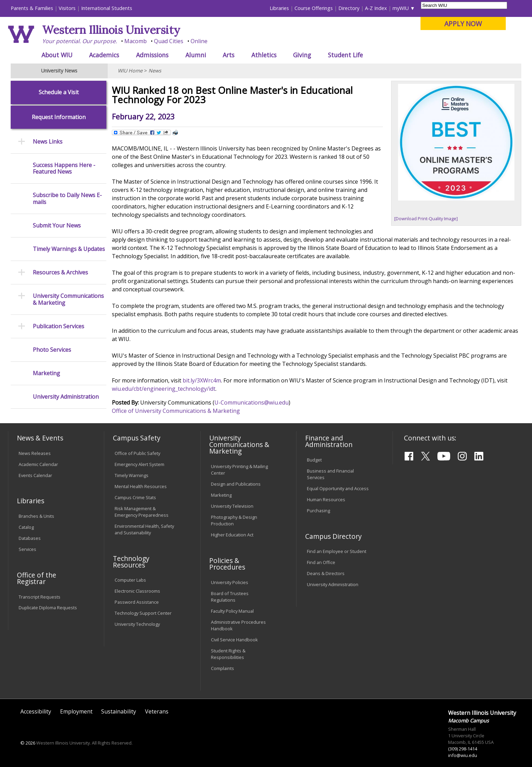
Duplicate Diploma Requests (48, 608)
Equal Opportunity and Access (338, 488)
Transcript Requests (40, 597)
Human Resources (326, 499)
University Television (232, 506)
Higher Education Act (232, 535)
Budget (314, 460)
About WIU (57, 55)
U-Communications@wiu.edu (252, 402)
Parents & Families (32, 8)
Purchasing (318, 511)
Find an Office (321, 562)
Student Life (345, 55)
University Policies (230, 582)
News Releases (35, 453)
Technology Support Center (143, 613)
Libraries (279, 8)
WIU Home (130, 71)
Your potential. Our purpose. (80, 41)
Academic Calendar (38, 464)
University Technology (137, 624)
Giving (302, 55)
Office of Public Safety (137, 453)
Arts (229, 55)
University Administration (66, 397)
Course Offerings (314, 8)
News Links (48, 142)
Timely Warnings (132, 475)
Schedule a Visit (59, 92)
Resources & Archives (60, 273)
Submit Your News (57, 226)
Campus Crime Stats (135, 497)
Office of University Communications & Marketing (176, 411)
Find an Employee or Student (337, 551)
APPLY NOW (463, 24)
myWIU (401, 8)
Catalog (26, 527)
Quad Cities (169, 41)
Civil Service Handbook (234, 640)
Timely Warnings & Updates (69, 249)
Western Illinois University (111, 30)
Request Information (59, 117)
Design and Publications (236, 484)
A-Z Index (376, 8)
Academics (104, 55)
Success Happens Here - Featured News (64, 168)
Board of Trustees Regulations (230, 597)
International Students (107, 8)
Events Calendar (35, 475)
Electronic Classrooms (137, 591)
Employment (76, 711)
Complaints (223, 668)
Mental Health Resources (141, 486)
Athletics (264, 55)
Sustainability (119, 711)
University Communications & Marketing (68, 299)
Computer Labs (130, 580)
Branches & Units (36, 516)
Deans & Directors (326, 573)
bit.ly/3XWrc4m (202, 380)
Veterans (157, 711)
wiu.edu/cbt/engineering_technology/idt (164, 389)
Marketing (46, 373)
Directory (349, 8)
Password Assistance (137, 602)
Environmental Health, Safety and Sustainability (144, 529)
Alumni (196, 55)
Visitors (67, 8)
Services (27, 549)
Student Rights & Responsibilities (228, 654)
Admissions (152, 55)
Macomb (136, 41)
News (155, 71)
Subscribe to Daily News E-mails (67, 198)
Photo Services (52, 350)
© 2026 (28, 743)
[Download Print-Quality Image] (426, 219)
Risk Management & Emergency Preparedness (142, 512)
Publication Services (59, 326)
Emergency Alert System (139, 464)
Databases (30, 538)
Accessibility (36, 711)
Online (199, 41)
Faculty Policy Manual (232, 611)
